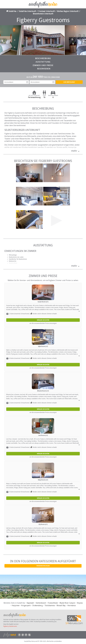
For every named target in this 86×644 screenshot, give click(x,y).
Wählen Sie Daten (43, 320)
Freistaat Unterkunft (47, 11)
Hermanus (72, 606)
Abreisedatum (53, 82)
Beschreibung (43, 58)
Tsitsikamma (50, 606)
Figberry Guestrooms (10, 626)
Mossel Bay (61, 606)
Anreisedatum (27, 82)
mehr (74, 151)
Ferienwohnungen (43, 566)
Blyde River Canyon (67, 603)
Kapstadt (30, 603)
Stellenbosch (41, 603)
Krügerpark (26, 606)
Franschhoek (53, 603)
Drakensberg (38, 606)
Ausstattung (43, 62)
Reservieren (44, 69)
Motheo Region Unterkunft (68, 11)
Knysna (80, 603)
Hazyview (16, 606)
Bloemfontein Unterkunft (43, 14)
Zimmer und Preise (43, 65)
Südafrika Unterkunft (27, 11)
